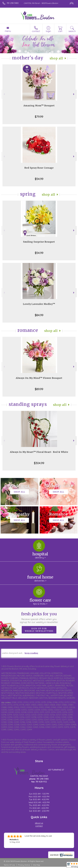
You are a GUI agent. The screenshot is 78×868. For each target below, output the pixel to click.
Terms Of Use (9, 865)
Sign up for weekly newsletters (39, 630)
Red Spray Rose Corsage (39, 168)
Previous (4, 94)
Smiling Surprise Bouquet (39, 242)
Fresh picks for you (39, 618)
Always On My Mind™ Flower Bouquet (39, 378)
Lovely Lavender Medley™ (39, 304)
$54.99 (39, 179)
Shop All (56, 58)
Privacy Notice (24, 865)
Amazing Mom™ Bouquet (39, 106)
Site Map (37, 865)
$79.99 (39, 117)
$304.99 (39, 463)
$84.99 (39, 315)
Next (74, 94)
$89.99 (39, 389)
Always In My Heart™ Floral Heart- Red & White (39, 452)
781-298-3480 (13, 3)
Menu (8, 31)
